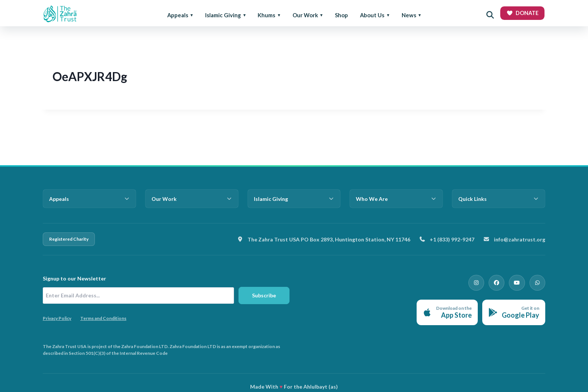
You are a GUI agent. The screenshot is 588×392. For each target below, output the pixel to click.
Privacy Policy (57, 318)
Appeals (178, 15)
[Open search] (490, 15)
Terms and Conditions (103, 318)
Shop (341, 15)
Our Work (305, 15)
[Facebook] (502, 282)
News (409, 15)
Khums (266, 15)
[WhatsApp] (538, 282)
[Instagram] (484, 282)
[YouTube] (520, 282)
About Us (372, 15)
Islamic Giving (223, 15)
